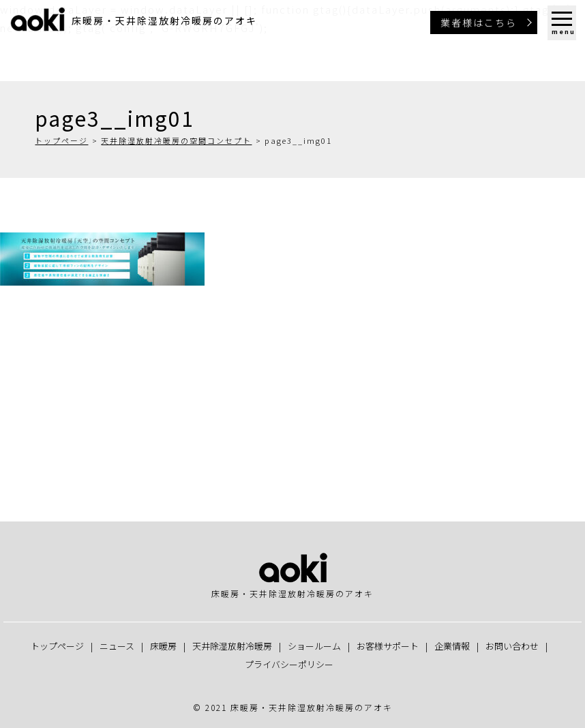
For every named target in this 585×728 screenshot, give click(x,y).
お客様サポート (388, 646)
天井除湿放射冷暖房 (232, 646)
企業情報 (452, 646)
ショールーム (314, 646)
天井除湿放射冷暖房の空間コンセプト (176, 140)
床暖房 (163, 646)
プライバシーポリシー (289, 664)
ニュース (117, 646)
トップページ (61, 140)
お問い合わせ (512, 646)
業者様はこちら (479, 22)
